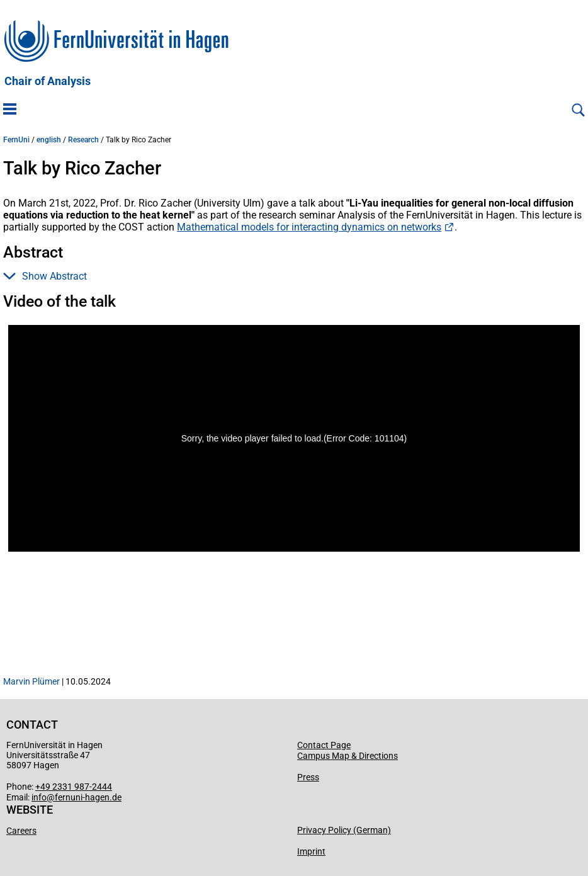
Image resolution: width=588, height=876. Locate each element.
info (39, 797)
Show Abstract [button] (45, 276)
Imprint (311, 851)
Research (83, 140)
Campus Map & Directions (348, 756)
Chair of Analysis (48, 81)
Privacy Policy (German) (344, 830)
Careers (21, 831)
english (49, 140)
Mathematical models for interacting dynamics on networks (309, 227)
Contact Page (324, 745)
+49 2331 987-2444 (74, 787)
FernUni (16, 140)
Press (308, 777)
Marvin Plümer (31, 681)
